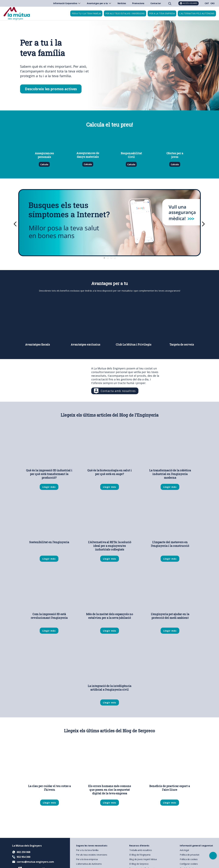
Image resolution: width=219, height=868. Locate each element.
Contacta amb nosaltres (118, 391)
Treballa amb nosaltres (141, 850)
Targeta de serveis (182, 344)
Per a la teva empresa (162, 13)
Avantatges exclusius (85, 344)
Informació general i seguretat (196, 845)
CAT (207, 3)
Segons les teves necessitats (92, 845)
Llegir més (49, 487)
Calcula (44, 164)
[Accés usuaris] (189, 3)
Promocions (138, 3)
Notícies (122, 3)
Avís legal (184, 850)
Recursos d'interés (139, 845)
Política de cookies (189, 859)
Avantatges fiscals (37, 344)
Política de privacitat (189, 855)
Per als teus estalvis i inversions (125, 13)
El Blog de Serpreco (139, 864)
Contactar (156, 3)
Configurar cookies (189, 864)
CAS (213, 3)
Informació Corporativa (67, 3)
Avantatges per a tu (99, 3)
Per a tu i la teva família (86, 13)
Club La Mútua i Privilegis (134, 344)
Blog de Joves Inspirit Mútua (143, 859)
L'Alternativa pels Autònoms (197, 13)
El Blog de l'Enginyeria (140, 855)
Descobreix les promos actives (51, 89)
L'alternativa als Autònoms (89, 864)
